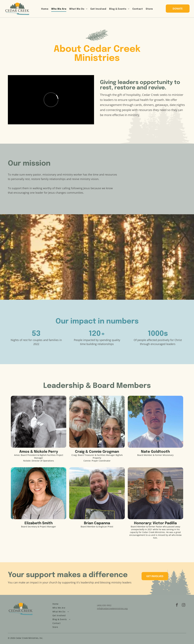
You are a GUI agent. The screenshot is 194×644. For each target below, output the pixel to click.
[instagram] (184, 605)
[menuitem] (45, 9)
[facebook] (177, 605)
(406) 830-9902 (104, 605)
